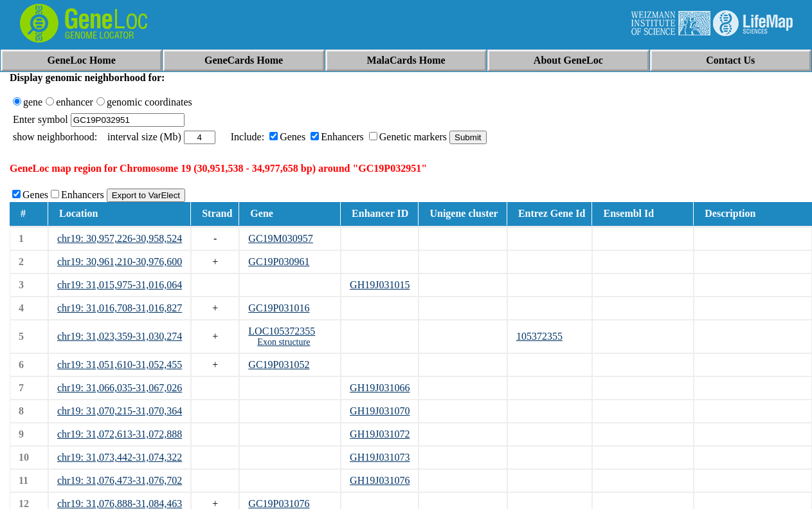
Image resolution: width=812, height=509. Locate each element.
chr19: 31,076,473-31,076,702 (120, 480)
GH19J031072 (380, 434)
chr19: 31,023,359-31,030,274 (120, 336)
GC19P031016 (279, 308)
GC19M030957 (280, 238)
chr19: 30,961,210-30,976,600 (120, 262)
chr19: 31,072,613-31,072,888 (120, 434)
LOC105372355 (282, 331)
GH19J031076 (380, 480)
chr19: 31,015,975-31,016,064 (120, 285)
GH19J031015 (380, 285)
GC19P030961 (279, 262)
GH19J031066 (380, 388)
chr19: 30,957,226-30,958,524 (120, 238)
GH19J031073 (380, 457)
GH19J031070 (380, 411)
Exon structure (284, 342)
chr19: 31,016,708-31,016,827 (120, 308)
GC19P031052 (279, 365)
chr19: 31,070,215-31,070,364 (120, 411)
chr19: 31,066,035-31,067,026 (120, 388)
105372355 (539, 336)
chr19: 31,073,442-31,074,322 (120, 457)
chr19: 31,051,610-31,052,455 (120, 365)
